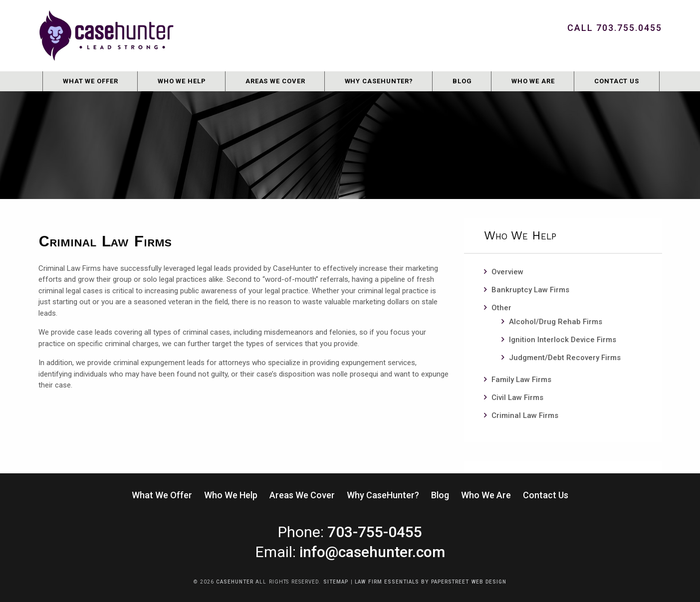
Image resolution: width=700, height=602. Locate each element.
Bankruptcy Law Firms (530, 290)
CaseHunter (234, 582)
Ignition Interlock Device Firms (563, 340)
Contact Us (617, 81)
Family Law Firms (521, 380)
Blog (462, 81)
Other (501, 308)
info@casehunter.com (372, 552)
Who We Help (182, 81)
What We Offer (91, 81)
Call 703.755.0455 (615, 28)
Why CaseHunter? (379, 81)
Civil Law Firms (517, 398)
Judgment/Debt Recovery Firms (565, 358)
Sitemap (336, 582)
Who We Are (533, 81)
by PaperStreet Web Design (464, 582)
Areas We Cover (275, 81)
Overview (507, 272)
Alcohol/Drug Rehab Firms (556, 322)
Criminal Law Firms (525, 415)
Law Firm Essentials (387, 582)
